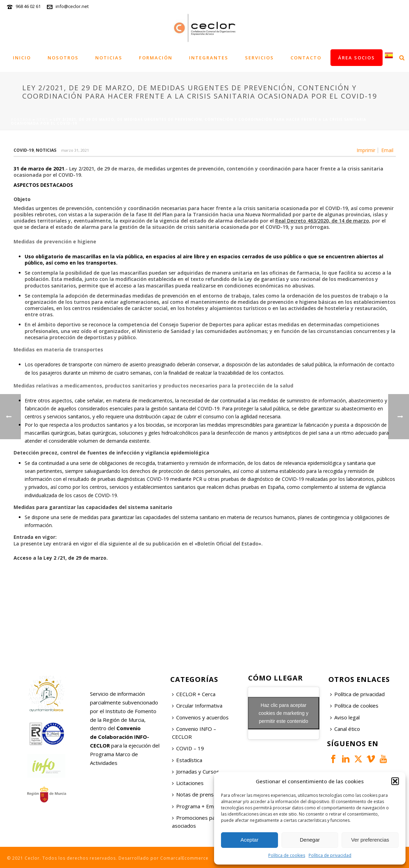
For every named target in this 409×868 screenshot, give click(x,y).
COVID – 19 (188, 748)
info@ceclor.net (72, 6)
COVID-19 (24, 150)
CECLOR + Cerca (194, 694)
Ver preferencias (370, 840)
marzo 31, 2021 (75, 150)
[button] (395, 781)
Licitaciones (188, 783)
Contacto (306, 58)
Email (387, 150)
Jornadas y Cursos (196, 771)
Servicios (259, 58)
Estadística (187, 760)
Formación (156, 58)
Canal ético (345, 729)
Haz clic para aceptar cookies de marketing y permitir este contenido (283, 713)
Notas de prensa (194, 794)
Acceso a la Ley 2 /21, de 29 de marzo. (61, 558)
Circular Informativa (197, 706)
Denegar (310, 840)
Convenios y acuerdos (200, 717)
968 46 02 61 (28, 6)
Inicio (22, 58)
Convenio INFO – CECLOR (194, 733)
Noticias (109, 58)
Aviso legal (345, 717)
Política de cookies (287, 855)
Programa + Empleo (198, 806)
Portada (21, 119)
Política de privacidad (330, 855)
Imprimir (366, 150)
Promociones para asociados (196, 822)
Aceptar (250, 840)
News (42, 119)
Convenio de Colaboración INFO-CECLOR (120, 737)
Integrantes (209, 58)
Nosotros (63, 58)
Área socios (357, 58)
